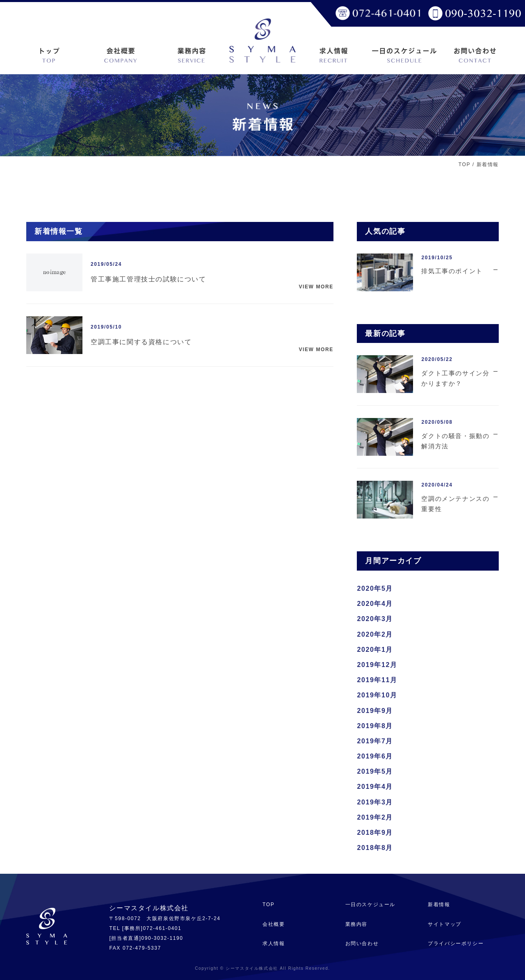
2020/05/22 (437, 359)
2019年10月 (377, 695)
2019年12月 (377, 665)
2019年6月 (375, 756)
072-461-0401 (162, 928)
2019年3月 (375, 802)
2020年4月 (375, 604)
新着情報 (439, 905)
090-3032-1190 (162, 938)
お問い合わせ (362, 943)
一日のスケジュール (370, 905)
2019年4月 (375, 787)
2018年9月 (375, 833)
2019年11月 (377, 680)
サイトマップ (445, 924)
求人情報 (274, 943)
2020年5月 (375, 588)
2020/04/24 (437, 485)
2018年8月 (375, 848)
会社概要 (274, 924)
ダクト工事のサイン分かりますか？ (455, 378)
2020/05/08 (437, 422)
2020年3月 (375, 619)
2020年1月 (375, 650)
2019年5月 (375, 771)
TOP (465, 164)
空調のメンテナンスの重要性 (455, 504)
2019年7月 (375, 741)
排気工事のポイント (452, 271)
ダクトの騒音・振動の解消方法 (455, 441)
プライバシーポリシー (456, 943)
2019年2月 (375, 817)
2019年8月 (375, 726)
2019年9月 (375, 711)
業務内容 (356, 924)
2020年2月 (375, 634)
